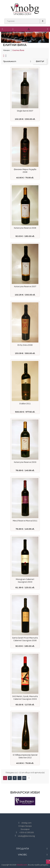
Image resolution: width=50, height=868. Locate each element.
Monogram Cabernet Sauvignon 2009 (25, 581)
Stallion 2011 (25, 404)
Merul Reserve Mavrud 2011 (25, 521)
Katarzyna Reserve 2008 (25, 228)
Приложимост (17, 61)
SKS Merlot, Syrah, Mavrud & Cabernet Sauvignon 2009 (25, 698)
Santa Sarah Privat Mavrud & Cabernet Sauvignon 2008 (25, 639)
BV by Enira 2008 (25, 345)
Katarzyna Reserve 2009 (25, 462)
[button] (44, 29)
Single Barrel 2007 (25, 111)
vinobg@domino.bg (26, 836)
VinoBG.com (22, 865)
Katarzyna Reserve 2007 (25, 287)
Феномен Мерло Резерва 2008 (25, 171)
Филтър (40, 61)
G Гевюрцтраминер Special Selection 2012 (25, 756)
